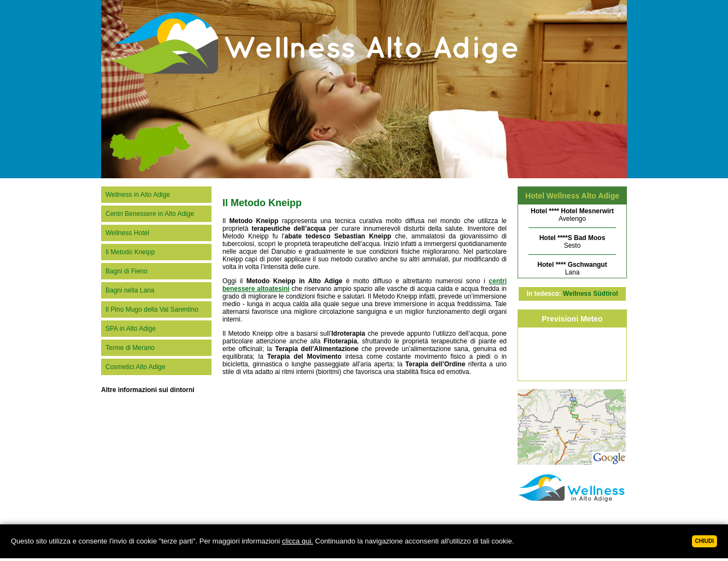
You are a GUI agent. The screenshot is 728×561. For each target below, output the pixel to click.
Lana (572, 268)
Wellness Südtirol (590, 294)
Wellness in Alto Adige (138, 195)
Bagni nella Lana (130, 290)
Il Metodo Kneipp (130, 252)
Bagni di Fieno (127, 271)
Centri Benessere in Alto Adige (150, 214)
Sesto (573, 242)
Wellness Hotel (127, 233)
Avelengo (572, 215)
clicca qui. (298, 541)
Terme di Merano (130, 348)
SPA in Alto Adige (131, 329)
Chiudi (704, 541)
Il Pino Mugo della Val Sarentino (152, 309)
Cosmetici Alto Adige (135, 367)
